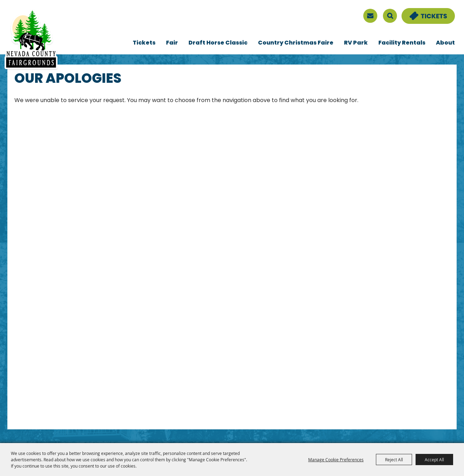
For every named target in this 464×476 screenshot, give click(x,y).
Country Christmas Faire (296, 43)
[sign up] (370, 16)
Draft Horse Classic (218, 43)
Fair (172, 43)
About (445, 43)
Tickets (144, 43)
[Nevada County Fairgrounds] (31, 40)
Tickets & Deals (424, 12)
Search (390, 16)
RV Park (356, 43)
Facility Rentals (402, 43)
